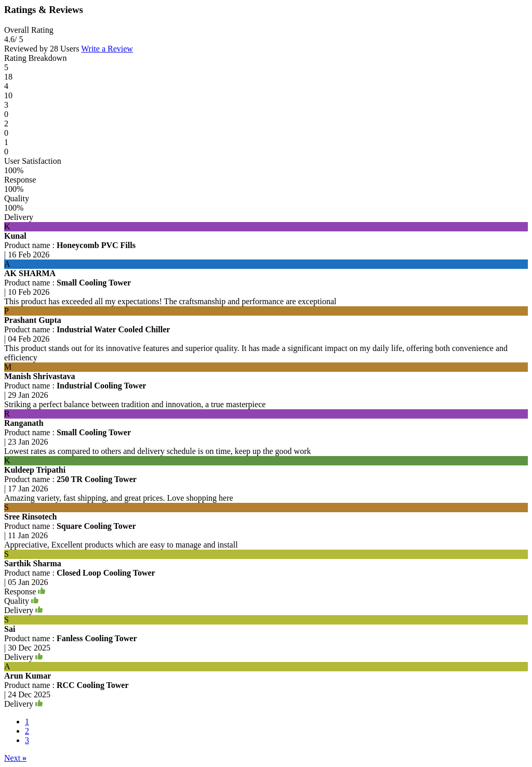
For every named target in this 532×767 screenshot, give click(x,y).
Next (15, 758)
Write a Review (107, 49)
